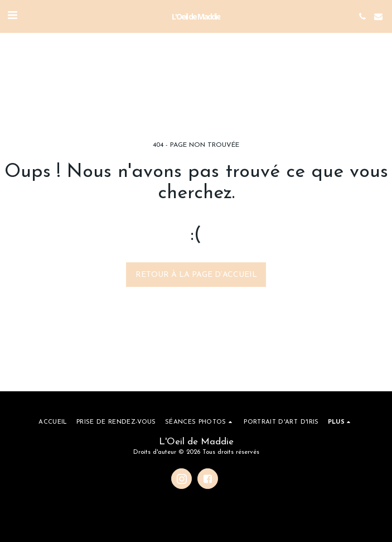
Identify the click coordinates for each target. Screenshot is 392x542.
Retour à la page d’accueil (196, 275)
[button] (12, 16)
